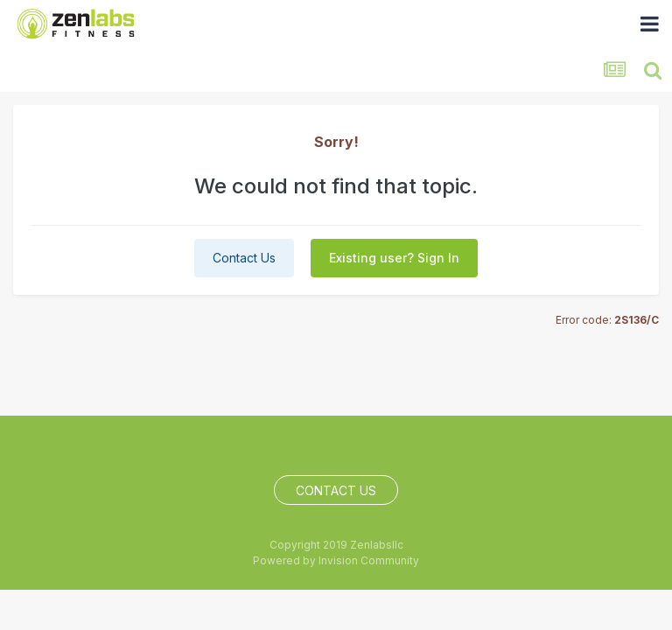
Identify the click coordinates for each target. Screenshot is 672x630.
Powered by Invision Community (336, 560)
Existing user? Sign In (394, 258)
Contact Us (244, 258)
